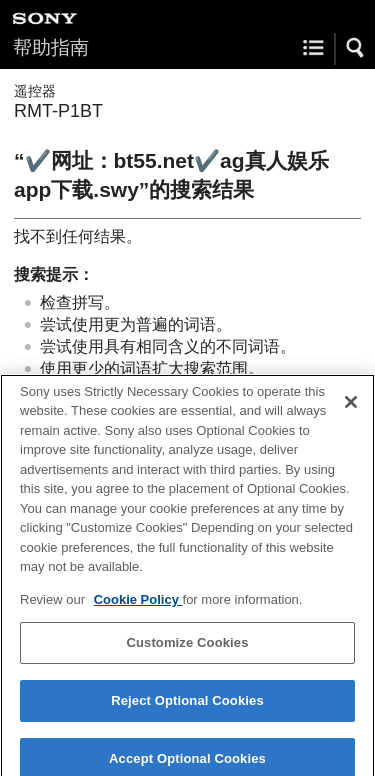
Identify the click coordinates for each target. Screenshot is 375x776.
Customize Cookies (187, 649)
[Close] (351, 409)
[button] (356, 48)
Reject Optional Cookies (187, 707)
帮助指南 (51, 47)
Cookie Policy (138, 606)
